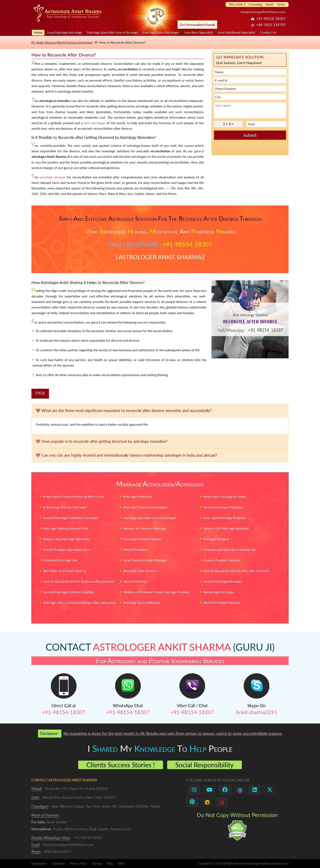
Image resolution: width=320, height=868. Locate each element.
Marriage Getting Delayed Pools (66, 528)
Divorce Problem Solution (222, 560)
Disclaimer (58, 863)
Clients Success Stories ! (121, 765)
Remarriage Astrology (218, 592)
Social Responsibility (204, 765)
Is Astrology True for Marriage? (65, 507)
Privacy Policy (78, 863)
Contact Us (268, 32)
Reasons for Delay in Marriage (145, 528)
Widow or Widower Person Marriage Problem (156, 592)
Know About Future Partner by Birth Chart (74, 496)
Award (270, 4)
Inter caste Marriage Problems (225, 518)
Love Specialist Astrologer (161, 32)
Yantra (281, 4)
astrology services (52, 177)
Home (38, 32)
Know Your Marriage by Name (225, 496)
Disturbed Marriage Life (60, 560)
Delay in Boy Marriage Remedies (66, 539)
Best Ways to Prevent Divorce (65, 571)
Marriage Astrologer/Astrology (160, 484)
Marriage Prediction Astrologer (145, 507)
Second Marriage (135, 581)
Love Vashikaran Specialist (236, 32)
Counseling (255, 4)
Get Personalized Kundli (197, 25)
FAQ (110, 863)
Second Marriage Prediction (223, 507)
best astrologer (94, 123)
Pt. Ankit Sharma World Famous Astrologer (62, 42)
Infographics (39, 863)
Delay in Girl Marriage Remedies (226, 528)
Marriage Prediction (138, 496)
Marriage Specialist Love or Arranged (149, 518)
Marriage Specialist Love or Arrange (112, 32)
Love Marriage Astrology (65, 32)
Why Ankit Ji (237, 4)
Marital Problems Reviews (222, 602)
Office (121, 863)
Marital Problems (136, 549)
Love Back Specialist (198, 32)
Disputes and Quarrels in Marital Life (230, 549)
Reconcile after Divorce (140, 571)
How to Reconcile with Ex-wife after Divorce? (236, 571)
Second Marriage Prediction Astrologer (71, 518)
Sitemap (97, 863)
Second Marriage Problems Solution (69, 592)
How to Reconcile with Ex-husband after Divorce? (79, 581)
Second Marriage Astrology (223, 581)
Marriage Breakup (216, 539)
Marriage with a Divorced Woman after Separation (79, 602)
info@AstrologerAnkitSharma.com (263, 12)
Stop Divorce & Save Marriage (145, 560)
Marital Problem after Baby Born (66, 549)
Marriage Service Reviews (142, 602)
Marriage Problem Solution (143, 539)
